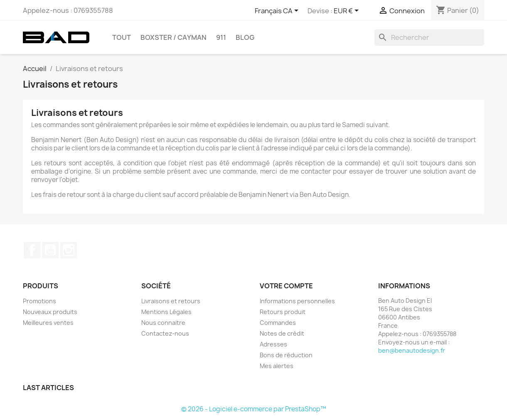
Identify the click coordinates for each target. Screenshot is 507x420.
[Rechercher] (429, 37)
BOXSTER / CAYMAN (174, 37)
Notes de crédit (282, 333)
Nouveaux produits (50, 312)
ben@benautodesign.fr (412, 350)
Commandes (278, 323)
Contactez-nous (165, 333)
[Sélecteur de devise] (348, 11)
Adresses (273, 344)
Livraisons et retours (171, 301)
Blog (245, 37)
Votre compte (286, 286)
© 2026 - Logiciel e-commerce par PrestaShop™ (254, 409)
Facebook (32, 250)
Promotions (39, 301)
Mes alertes (277, 366)
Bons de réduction (286, 355)
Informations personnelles (297, 301)
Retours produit (283, 312)
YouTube (50, 250)
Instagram (69, 250)
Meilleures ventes (48, 323)
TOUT (122, 37)
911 (221, 37)
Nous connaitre (163, 323)
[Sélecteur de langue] (278, 11)
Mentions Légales (166, 312)
